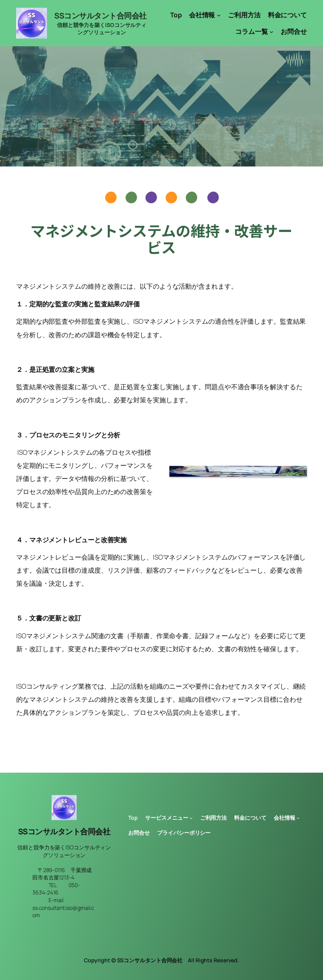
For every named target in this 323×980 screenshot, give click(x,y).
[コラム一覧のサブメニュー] (271, 32)
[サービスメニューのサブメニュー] (191, 818)
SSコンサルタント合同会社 (100, 16)
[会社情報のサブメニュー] (219, 15)
